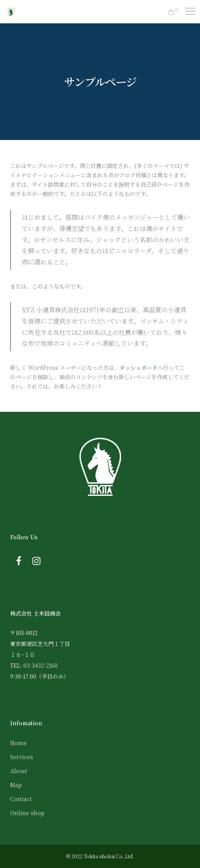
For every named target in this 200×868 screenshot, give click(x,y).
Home (18, 743)
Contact (21, 799)
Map (16, 785)
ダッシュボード (139, 367)
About (18, 771)
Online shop (27, 813)
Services (22, 757)
